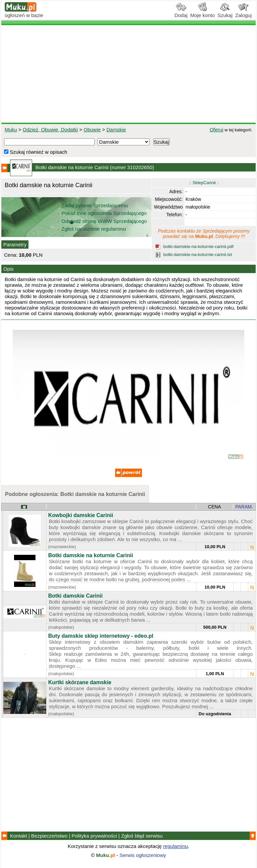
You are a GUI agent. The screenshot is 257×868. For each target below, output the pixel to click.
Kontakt (19, 836)
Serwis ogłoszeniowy (143, 855)
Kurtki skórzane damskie (80, 682)
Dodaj (181, 13)
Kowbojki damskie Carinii (81, 515)
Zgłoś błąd (142, 836)
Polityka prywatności (94, 836)
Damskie (116, 130)
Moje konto (202, 13)
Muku (11, 130)
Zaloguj (243, 13)
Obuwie (92, 130)
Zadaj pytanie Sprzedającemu (93, 205)
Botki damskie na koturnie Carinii (91, 555)
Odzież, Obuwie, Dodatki (50, 130)
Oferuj (216, 130)
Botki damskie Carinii (75, 596)
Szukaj (225, 13)
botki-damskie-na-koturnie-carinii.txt (198, 255)
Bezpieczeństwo (49, 836)
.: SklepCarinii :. (204, 183)
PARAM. (244, 507)
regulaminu (175, 846)
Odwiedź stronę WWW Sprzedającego (103, 221)
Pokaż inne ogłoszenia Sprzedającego (103, 213)
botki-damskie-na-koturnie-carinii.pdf (198, 246)
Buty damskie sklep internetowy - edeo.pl (101, 636)
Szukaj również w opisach (36, 152)
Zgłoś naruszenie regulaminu (92, 229)
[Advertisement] (128, 74)
